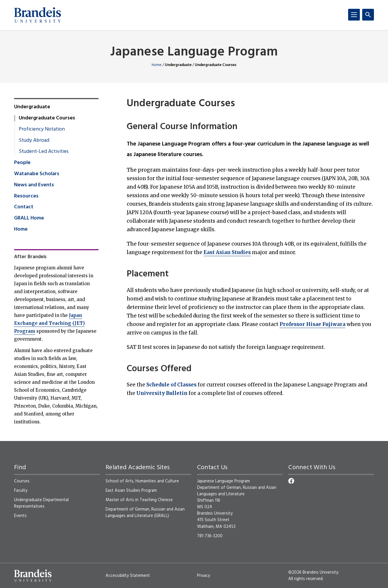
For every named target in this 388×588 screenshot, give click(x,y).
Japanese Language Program (194, 52)
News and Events (34, 185)
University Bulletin (162, 393)
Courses (22, 481)
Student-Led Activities (44, 152)
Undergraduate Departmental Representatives (41, 503)
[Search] (368, 15)
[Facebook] (291, 481)
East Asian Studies (227, 252)
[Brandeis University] (38, 15)
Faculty (21, 491)
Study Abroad (34, 141)
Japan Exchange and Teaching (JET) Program (49, 323)
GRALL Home (29, 218)
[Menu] (354, 15)
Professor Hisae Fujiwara (312, 324)
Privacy (204, 576)
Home (157, 65)
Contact (24, 207)
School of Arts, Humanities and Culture (142, 481)
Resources (26, 196)
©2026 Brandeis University (313, 572)
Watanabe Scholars (37, 174)
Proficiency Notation (42, 129)
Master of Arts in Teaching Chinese (139, 500)
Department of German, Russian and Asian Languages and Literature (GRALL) (145, 513)
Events (20, 516)
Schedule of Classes (171, 385)
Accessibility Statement (128, 576)
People (22, 163)
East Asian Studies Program (131, 491)
